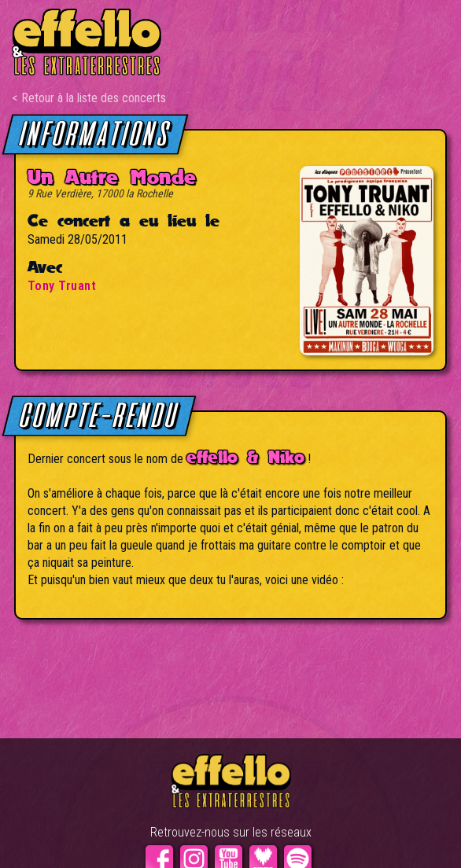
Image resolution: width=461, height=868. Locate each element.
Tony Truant (62, 286)
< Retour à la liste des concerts (89, 98)
